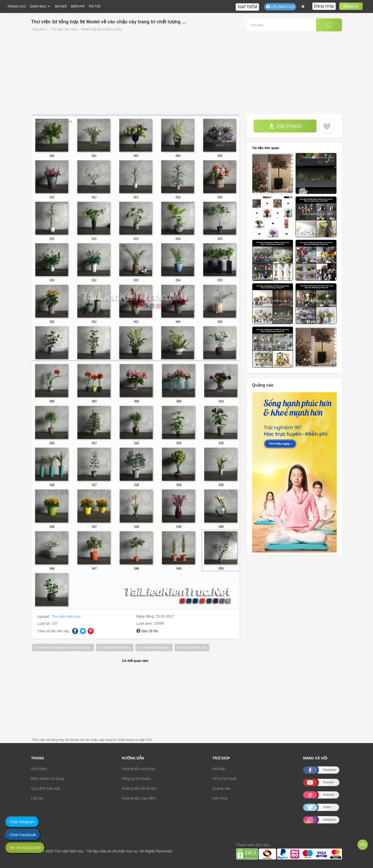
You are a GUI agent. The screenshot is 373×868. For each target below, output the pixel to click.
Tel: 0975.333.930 (25, 848)
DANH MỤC (38, 6)
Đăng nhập (324, 6)
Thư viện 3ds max (63, 29)
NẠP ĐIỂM (248, 7)
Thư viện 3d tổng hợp (154, 648)
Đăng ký (351, 6)
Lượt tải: (45, 624)
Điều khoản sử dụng (48, 779)
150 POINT (285, 126)
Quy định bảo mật (46, 788)
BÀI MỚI (61, 6)
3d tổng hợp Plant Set (114, 648)
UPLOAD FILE (280, 7)
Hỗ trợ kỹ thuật (224, 779)
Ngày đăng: (146, 616)
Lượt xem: (145, 624)
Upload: (44, 617)
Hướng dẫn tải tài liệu (139, 788)
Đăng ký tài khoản (136, 779)
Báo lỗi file (150, 631)
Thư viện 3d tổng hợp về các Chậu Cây (63, 648)
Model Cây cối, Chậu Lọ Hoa (101, 29)
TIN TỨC (95, 6)
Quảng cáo (221, 788)
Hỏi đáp (219, 769)
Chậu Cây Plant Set (192, 648)
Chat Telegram (22, 822)
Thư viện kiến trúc (66, 617)
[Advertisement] (187, 75)
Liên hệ (37, 798)
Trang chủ (38, 29)
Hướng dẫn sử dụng (138, 769)
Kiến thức (220, 798)
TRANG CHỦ (17, 6)
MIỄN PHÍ (78, 6)
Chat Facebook (23, 835)
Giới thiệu (39, 769)
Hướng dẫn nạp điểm (139, 798)
